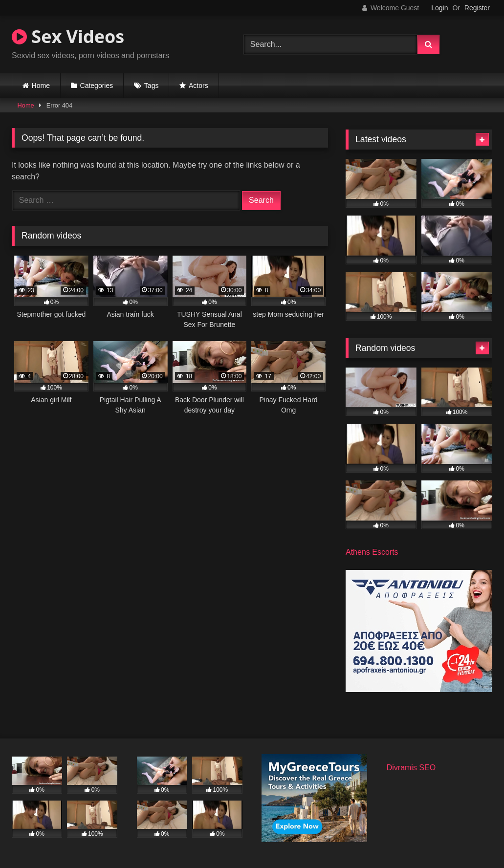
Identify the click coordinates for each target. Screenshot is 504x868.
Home (41, 86)
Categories (97, 86)
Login (439, 8)
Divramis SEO (411, 768)
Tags (152, 86)
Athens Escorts (372, 552)
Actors (198, 86)
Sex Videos (68, 36)
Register (477, 8)
